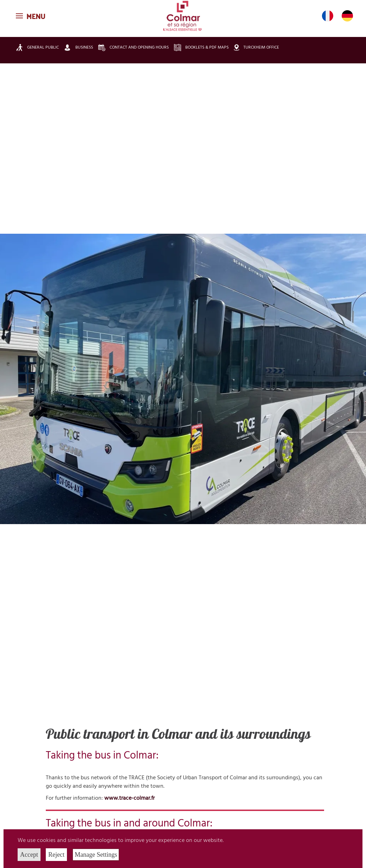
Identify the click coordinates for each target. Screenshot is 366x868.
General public (37, 48)
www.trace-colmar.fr (129, 798)
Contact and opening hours (134, 48)
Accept (29, 855)
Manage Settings (96, 855)
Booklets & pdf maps (201, 48)
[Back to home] (183, 16)
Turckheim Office (256, 48)
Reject (56, 855)
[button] (32, 16)
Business (79, 47)
